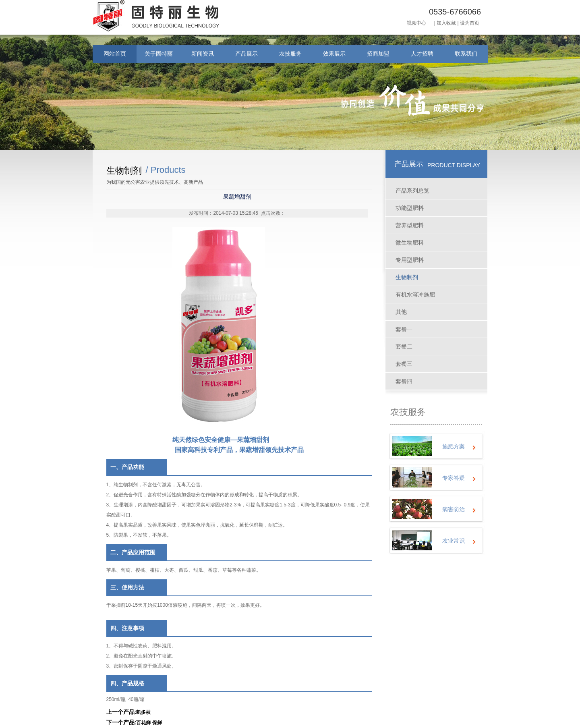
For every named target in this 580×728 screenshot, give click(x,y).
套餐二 (404, 346)
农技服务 (290, 54)
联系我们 (466, 54)
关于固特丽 (159, 54)
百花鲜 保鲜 (149, 723)
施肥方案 (454, 446)
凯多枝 (143, 712)
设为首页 (470, 23)
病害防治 (454, 509)
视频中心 (416, 23)
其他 (401, 312)
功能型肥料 (410, 208)
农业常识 (454, 541)
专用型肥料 (410, 260)
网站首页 (115, 54)
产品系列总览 (412, 191)
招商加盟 (378, 54)
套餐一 (404, 329)
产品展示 (246, 54)
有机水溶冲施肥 (415, 295)
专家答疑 (454, 478)
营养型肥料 (410, 225)
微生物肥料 (410, 243)
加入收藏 (446, 23)
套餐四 (404, 381)
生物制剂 (407, 277)
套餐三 (404, 364)
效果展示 (334, 54)
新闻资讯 (203, 54)
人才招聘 (422, 54)
